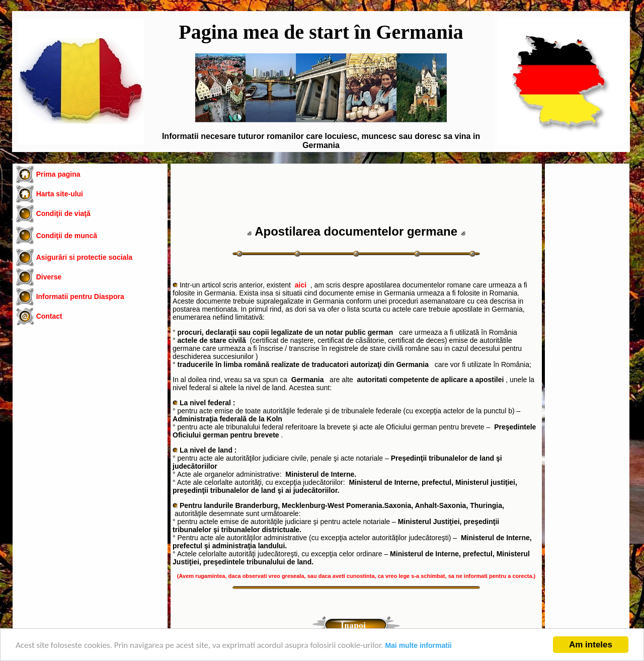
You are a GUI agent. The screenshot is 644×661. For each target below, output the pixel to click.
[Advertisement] (90, 413)
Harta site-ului (60, 194)
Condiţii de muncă (67, 236)
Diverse (49, 277)
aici (301, 285)
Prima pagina (58, 174)
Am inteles (591, 645)
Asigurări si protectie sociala (84, 257)
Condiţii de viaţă (63, 213)
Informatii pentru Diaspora (80, 297)
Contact (49, 316)
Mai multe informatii (418, 645)
